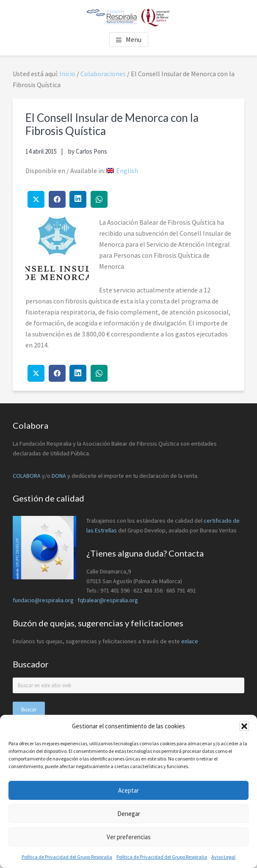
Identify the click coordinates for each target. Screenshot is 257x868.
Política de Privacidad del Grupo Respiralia (67, 857)
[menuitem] (122, 171)
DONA (59, 476)
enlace (190, 641)
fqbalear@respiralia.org (108, 600)
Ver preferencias (129, 837)
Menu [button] (134, 39)
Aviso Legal (223, 857)
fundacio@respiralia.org (43, 600)
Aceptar (128, 790)
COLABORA (27, 476)
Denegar (129, 814)
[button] (244, 726)
